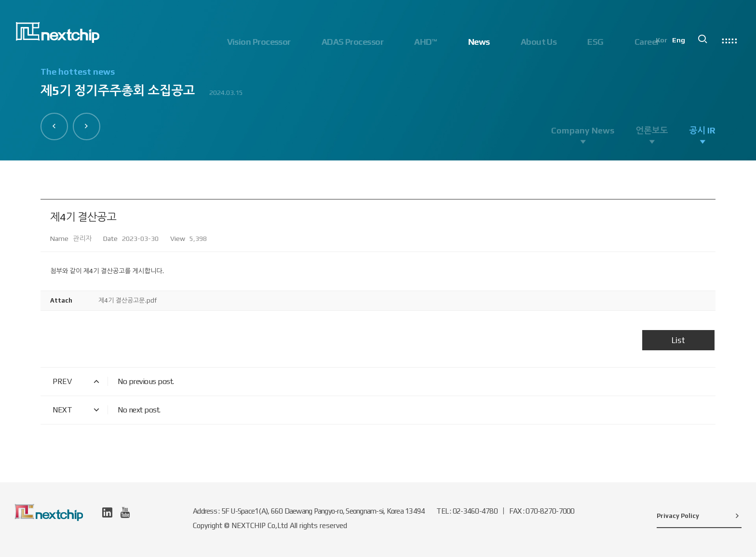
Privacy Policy (699, 516)
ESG (595, 42)
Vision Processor (259, 42)
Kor (664, 41)
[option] (378, 87)
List (678, 340)
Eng (681, 41)
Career (647, 42)
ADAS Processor (352, 42)
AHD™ (426, 42)
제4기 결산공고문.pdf (128, 300)
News (479, 42)
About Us (539, 42)
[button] (54, 126)
